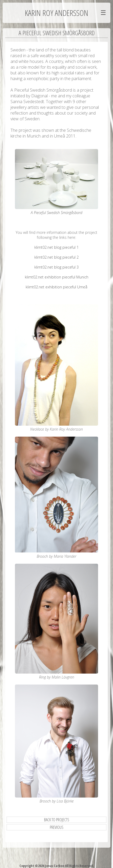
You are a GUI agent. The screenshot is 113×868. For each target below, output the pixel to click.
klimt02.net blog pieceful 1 (56, 247)
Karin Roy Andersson (57, 13)
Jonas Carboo (54, 866)
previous (57, 827)
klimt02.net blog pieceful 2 (56, 257)
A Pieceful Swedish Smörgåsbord (56, 213)
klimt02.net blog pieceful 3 (56, 267)
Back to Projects (57, 820)
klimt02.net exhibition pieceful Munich (57, 277)
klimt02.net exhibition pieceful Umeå (56, 287)
